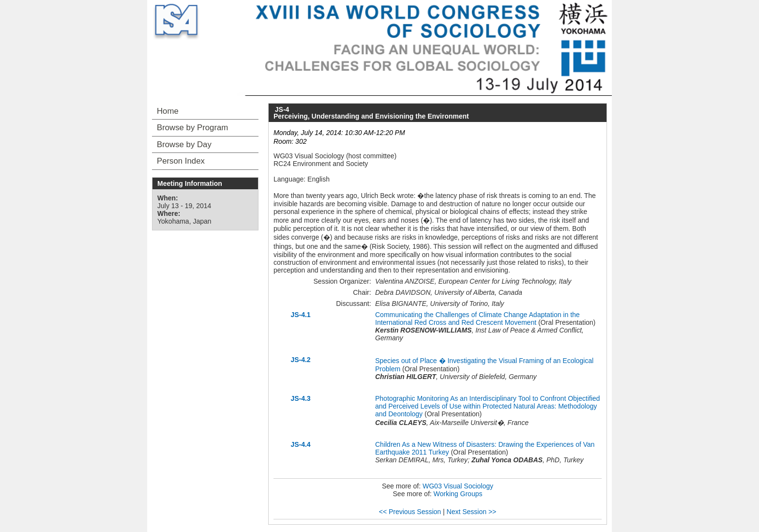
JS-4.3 (300, 398)
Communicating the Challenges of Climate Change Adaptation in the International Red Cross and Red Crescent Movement (478, 319)
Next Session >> (472, 512)
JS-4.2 (300, 360)
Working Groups (458, 494)
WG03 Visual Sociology (458, 486)
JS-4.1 (300, 315)
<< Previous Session (410, 512)
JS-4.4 (300, 444)
